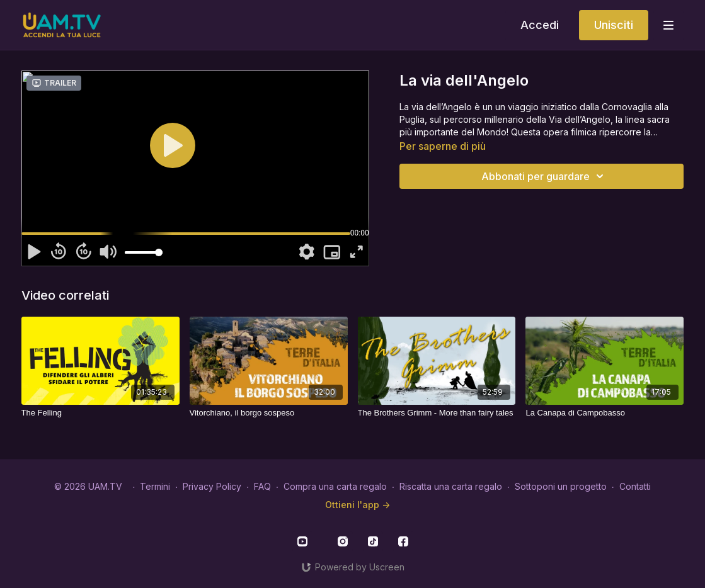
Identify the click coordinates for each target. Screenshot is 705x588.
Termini (155, 486)
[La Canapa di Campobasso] (605, 413)
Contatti (635, 486)
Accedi (540, 25)
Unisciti (614, 25)
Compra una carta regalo (335, 486)
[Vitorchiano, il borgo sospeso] (269, 413)
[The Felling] (100, 413)
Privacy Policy (212, 486)
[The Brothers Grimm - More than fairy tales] (437, 413)
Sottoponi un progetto (561, 486)
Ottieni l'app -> (358, 505)
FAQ (262, 486)
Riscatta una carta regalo (451, 486)
